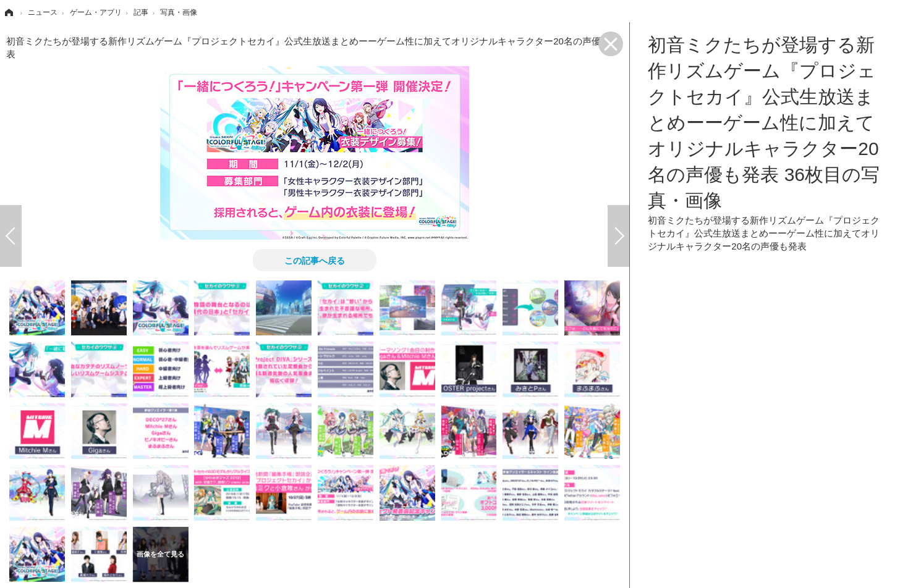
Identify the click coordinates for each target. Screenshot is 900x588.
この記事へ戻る (315, 260)
